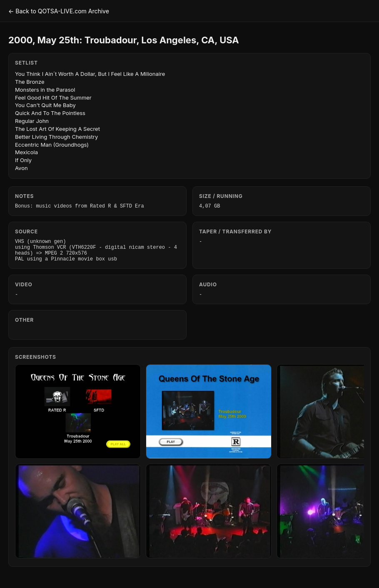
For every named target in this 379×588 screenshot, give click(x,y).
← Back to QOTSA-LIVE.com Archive (59, 11)
